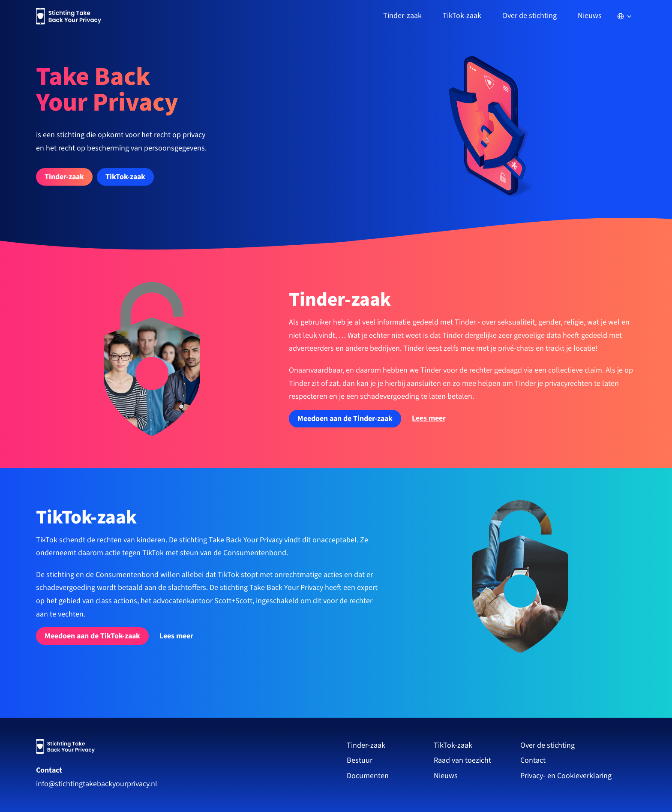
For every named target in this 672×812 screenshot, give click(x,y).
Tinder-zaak (366, 745)
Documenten (368, 776)
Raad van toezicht (462, 760)
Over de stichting (547, 745)
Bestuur (360, 760)
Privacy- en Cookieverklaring (567, 776)
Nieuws (590, 16)
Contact (49, 770)
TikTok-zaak (453, 745)
